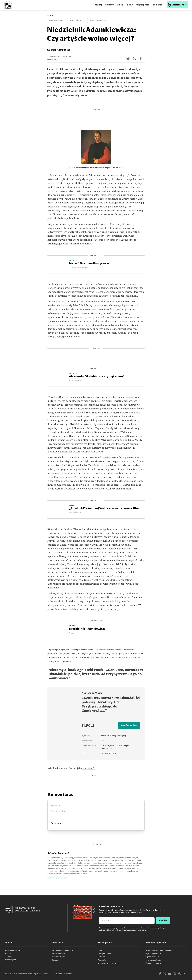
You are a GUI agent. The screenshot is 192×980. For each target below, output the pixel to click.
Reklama (102, 957)
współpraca (143, 5)
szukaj (98, 5)
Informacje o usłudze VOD (155, 964)
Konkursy (55, 960)
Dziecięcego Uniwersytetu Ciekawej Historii (103, 861)
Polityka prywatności (153, 960)
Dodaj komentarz (59, 823)
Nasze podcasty (58, 954)
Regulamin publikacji (153, 954)
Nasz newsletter (58, 957)
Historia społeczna (57, 20)
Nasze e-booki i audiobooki (63, 951)
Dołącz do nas (104, 951)
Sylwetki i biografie (77, 20)
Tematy (8, 957)
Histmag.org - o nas (13, 951)
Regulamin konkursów (153, 957)
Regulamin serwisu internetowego (158, 951)
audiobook (89, 769)
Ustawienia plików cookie (64, 974)
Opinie (50, 15)
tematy (110, 5)
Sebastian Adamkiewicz (59, 50)
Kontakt (8, 954)
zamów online (128, 726)
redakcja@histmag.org (126, 657)
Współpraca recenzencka (108, 964)
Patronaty (102, 960)
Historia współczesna (98, 20)
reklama (158, 5)
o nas (130, 5)
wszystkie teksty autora (57, 878)
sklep (120, 5)
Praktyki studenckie (106, 954)
